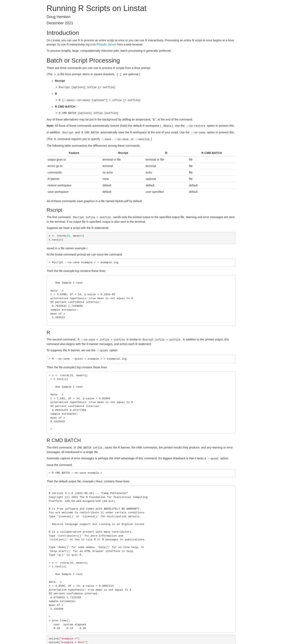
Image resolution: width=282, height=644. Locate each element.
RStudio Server (106, 44)
